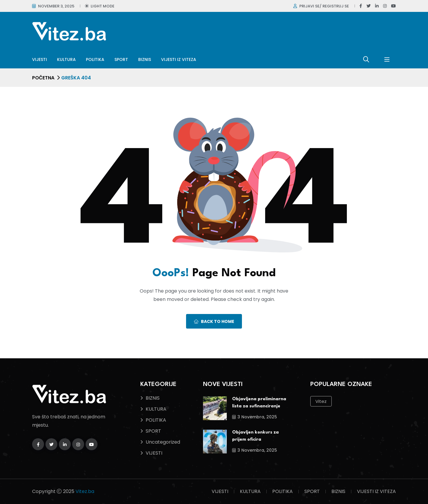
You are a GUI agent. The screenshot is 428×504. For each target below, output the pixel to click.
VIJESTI (40, 59)
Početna (43, 78)
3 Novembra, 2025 (255, 417)
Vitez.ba (85, 491)
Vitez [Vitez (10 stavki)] (321, 401)
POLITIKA (95, 59)
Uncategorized (163, 442)
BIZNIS (145, 59)
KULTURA (66, 59)
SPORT (121, 59)
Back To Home (214, 321)
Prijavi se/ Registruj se (324, 6)
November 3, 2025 (56, 6)
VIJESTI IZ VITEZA (179, 59)
